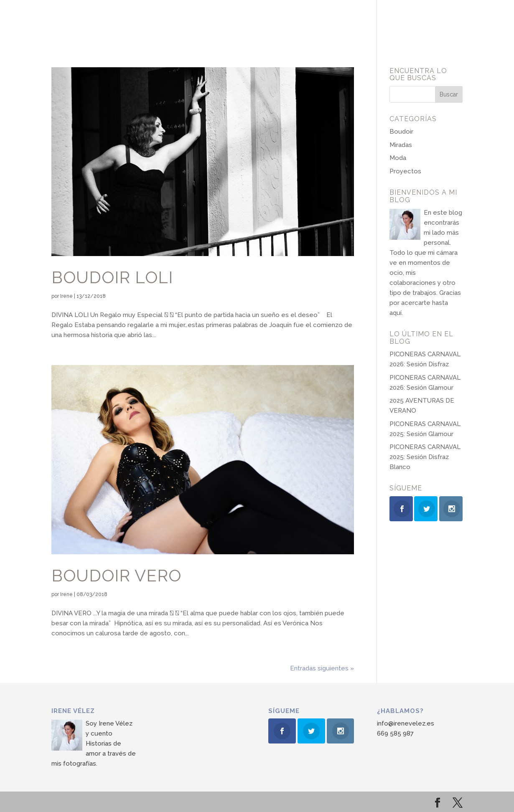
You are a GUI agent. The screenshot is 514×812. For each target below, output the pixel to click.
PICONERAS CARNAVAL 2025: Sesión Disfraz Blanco (425, 457)
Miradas (401, 145)
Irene (66, 296)
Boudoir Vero (116, 576)
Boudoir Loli (112, 277)
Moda (398, 158)
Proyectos (405, 171)
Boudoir (401, 132)
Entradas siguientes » (322, 668)
